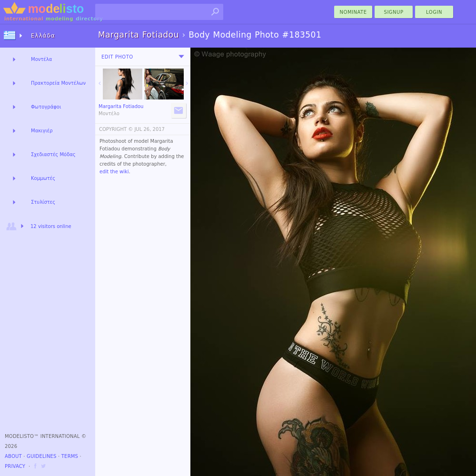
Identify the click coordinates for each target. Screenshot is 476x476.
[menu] (181, 57)
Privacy (15, 466)
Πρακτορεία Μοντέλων (58, 83)
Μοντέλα (41, 59)
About (13, 456)
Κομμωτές (43, 178)
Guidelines (42, 456)
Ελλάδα (43, 36)
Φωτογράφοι (46, 107)
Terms (70, 456)
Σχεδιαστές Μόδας (53, 154)
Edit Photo (117, 57)
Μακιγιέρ (42, 131)
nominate (353, 12)
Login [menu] (434, 12)
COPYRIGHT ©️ (116, 129)
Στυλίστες (43, 202)
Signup (394, 12)
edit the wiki (114, 172)
